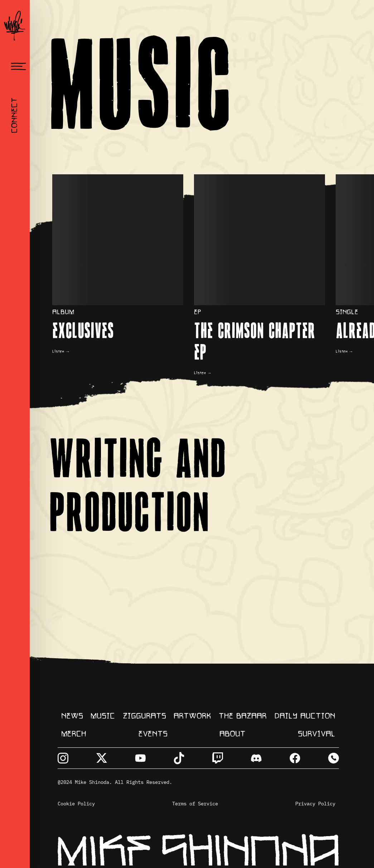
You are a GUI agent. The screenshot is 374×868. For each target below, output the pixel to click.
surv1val (317, 734)
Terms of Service (195, 804)
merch (74, 734)
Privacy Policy (315, 804)
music (103, 716)
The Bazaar (243, 716)
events (153, 734)
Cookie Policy (76, 804)
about (232, 734)
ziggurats (144, 716)
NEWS (72, 716)
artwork (192, 716)
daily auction (305, 716)
